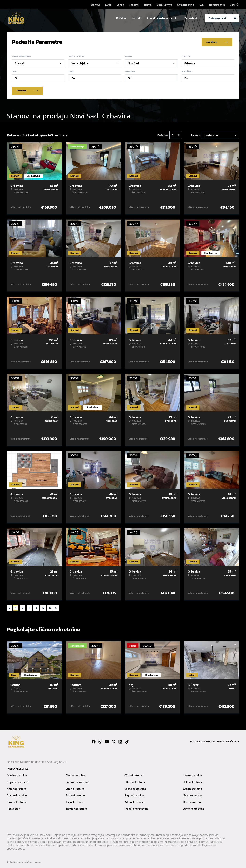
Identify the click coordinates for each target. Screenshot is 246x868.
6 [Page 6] (50, 607)
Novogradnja (217, 5)
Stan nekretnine (17, 795)
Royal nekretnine (17, 781)
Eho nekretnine (75, 788)
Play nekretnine (134, 795)
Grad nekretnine (17, 775)
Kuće (108, 5)
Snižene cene (186, 5)
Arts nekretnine (134, 801)
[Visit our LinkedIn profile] (120, 741)
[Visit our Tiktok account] (127, 741)
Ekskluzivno (164, 5)
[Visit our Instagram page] (100, 741)
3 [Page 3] (29, 607)
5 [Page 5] (43, 607)
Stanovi (95, 5)
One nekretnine (193, 801)
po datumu (211, 135)
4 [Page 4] (36, 607)
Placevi (134, 5)
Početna (121, 18)
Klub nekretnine (17, 788)
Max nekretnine (193, 795)
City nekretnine (75, 775)
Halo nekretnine (193, 781)
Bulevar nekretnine (77, 781)
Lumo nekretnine (194, 808)
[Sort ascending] (173, 134)
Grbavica (190, 63)
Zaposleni (191, 18)
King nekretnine (17, 801)
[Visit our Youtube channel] (107, 741)
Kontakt (137, 18)
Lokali (120, 5)
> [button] (56, 607)
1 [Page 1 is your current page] (16, 607)
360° (235, 5)
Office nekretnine (135, 781)
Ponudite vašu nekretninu (163, 18)
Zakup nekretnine (77, 808)
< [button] (10, 607)
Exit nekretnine (75, 795)
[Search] (235, 18)
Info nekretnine (192, 775)
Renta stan (13, 808)
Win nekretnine (192, 788)
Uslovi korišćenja (228, 741)
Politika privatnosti (202, 741)
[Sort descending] (179, 134)
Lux (201, 5)
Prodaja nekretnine (136, 808)
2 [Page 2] (23, 607)
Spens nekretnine (135, 788)
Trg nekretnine (75, 801)
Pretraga (27, 90)
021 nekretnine (134, 775)
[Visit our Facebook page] (94, 741)
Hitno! (148, 5)
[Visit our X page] (114, 741)
